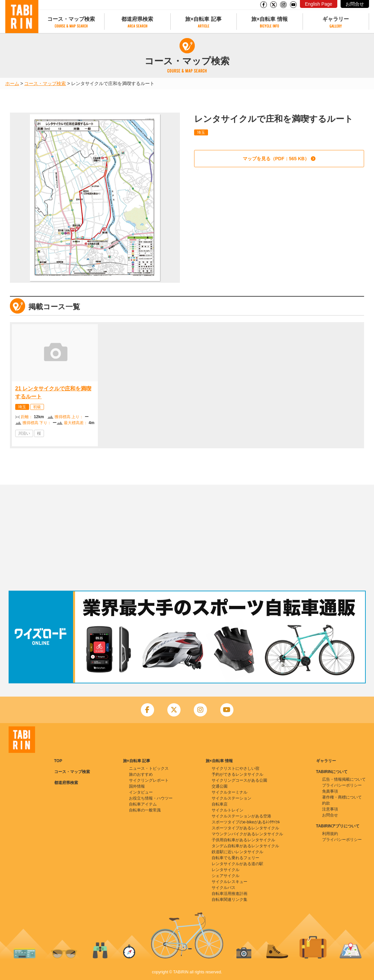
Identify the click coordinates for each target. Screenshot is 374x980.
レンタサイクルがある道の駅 (237, 864)
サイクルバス (224, 888)
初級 (37, 407)
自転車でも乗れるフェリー (235, 858)
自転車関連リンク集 (229, 900)
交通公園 (220, 786)
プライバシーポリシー (342, 785)
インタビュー (141, 792)
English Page (319, 4)
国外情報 (137, 786)
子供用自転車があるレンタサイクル (243, 840)
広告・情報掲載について (344, 779)
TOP (58, 761)
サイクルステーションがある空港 (241, 816)
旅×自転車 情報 (270, 19)
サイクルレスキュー (229, 882)
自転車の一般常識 (145, 810)
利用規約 (330, 834)
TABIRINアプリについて (338, 826)
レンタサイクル (226, 870)
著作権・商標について (342, 797)
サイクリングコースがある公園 (239, 780)
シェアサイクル (226, 876)
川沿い (24, 433)
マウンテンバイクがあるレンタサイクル (247, 834)
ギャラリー (336, 19)
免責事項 (330, 791)
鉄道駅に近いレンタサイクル (237, 852)
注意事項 (330, 809)
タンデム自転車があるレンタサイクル (245, 846)
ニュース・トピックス (149, 768)
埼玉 (201, 132)
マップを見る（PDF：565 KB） (276, 159)
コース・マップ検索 (71, 19)
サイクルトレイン (228, 810)
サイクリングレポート (149, 780)
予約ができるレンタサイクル (237, 774)
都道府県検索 (137, 19)
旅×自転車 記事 (203, 19)
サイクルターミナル (229, 792)
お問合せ (355, 4)
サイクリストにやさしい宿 (235, 768)
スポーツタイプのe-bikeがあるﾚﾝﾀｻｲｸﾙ (246, 822)
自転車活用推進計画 (229, 894)
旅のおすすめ (141, 774)
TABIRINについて (332, 772)
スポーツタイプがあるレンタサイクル (245, 828)
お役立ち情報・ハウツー (151, 798)
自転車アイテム (143, 804)
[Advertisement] (187, 538)
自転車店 (220, 804)
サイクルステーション (231, 798)
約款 (326, 803)
